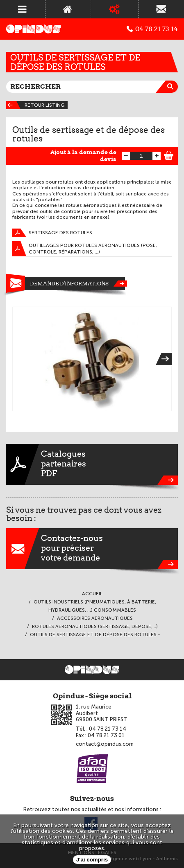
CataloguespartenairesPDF (92, 464)
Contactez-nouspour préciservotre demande (92, 549)
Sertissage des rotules (52, 233)
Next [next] (167, 359)
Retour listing (35, 105)
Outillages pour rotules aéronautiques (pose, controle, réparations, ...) (85, 249)
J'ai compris (92, 860)
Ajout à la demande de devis (83, 156)
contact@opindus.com (105, 744)
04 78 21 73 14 (152, 29)
